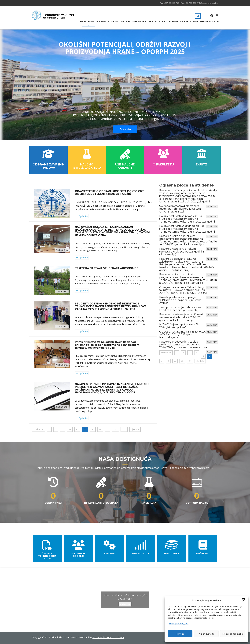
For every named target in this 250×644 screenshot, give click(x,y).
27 (190, 361)
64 (70, 429)
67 (93, 429)
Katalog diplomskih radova (200, 22)
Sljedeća (135, 429)
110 (115, 429)
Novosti (114, 22)
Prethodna (38, 429)
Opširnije (125, 129)
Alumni (174, 22)
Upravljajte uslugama (179, 624)
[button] (244, 600)
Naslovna (87, 22)
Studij (126, 22)
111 (124, 429)
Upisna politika (142, 22)
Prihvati (180, 634)
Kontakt (161, 22)
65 (77, 429)
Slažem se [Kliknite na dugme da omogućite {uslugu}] (125, 604)
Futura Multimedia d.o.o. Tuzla (108, 637)
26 (182, 361)
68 (100, 429)
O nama (101, 22)
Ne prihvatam (206, 634)
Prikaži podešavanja (233, 634)
